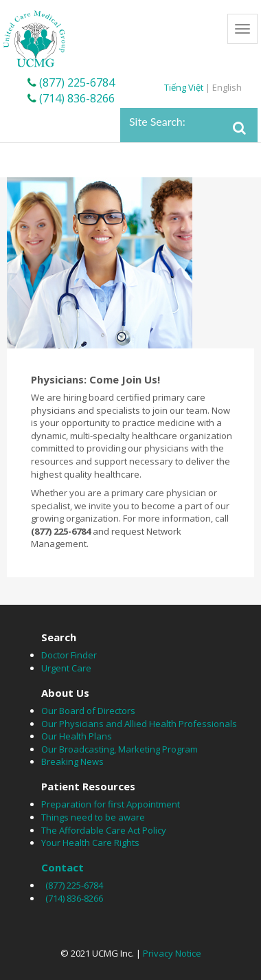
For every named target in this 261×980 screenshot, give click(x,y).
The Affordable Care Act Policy (104, 830)
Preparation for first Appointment (111, 804)
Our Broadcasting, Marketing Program (120, 749)
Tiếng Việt (185, 87)
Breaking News (72, 761)
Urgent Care (66, 668)
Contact (63, 867)
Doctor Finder (69, 655)
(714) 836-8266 (71, 98)
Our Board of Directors (88, 711)
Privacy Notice (172, 953)
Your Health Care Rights (90, 843)
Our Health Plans (77, 736)
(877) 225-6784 (71, 82)
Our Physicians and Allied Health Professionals (139, 724)
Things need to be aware (93, 817)
